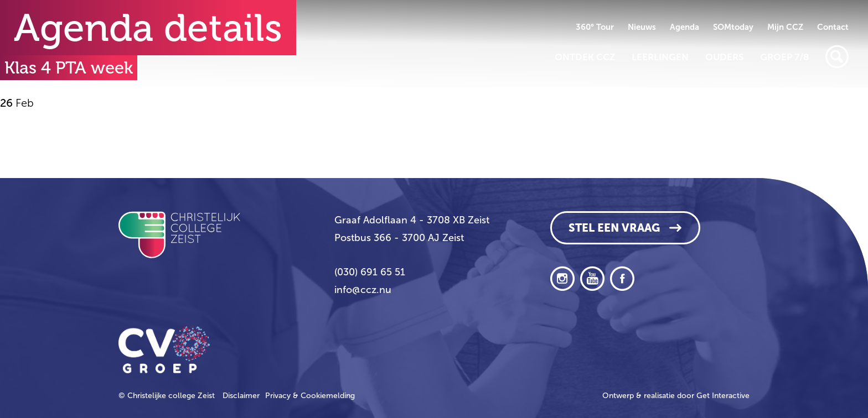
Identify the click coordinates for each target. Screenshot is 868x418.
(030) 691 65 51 (370, 272)
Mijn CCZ (785, 27)
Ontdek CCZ (585, 57)
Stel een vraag (614, 228)
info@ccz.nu (363, 290)
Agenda (684, 27)
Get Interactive (723, 396)
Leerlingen (660, 57)
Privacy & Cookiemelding (310, 396)
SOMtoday (733, 27)
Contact (833, 27)
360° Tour (595, 27)
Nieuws (642, 27)
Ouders (724, 57)
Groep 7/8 (784, 57)
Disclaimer (241, 396)
